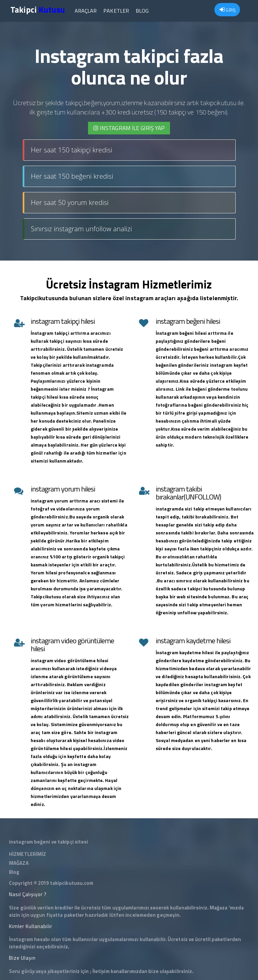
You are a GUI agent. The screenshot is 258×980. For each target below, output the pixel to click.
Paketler (116, 11)
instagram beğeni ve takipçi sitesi (48, 842)
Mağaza (219, 908)
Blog (142, 11)
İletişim (101, 971)
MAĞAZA (19, 863)
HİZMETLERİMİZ (27, 854)
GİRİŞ (228, 10)
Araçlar (85, 11)
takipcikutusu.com (72, 883)
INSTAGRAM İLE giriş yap (129, 128)
